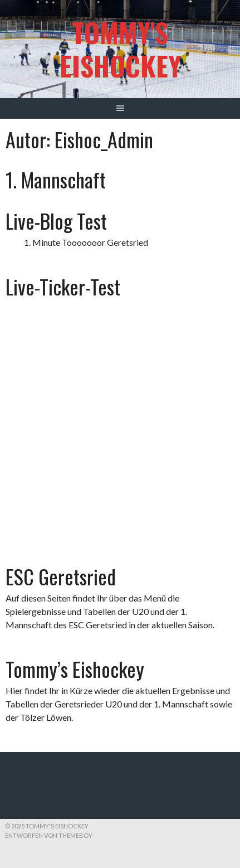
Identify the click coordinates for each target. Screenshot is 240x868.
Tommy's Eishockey (120, 49)
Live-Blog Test (56, 220)
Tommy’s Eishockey (75, 669)
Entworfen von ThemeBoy (49, 835)
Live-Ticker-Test (63, 286)
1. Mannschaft (56, 179)
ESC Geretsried (61, 576)
